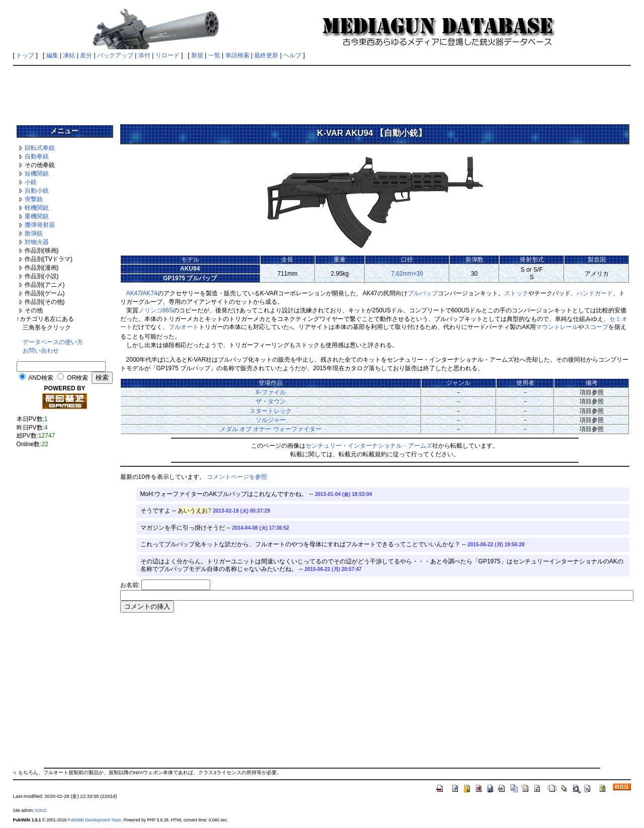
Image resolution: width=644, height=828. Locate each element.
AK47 (134, 293)
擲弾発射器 (40, 225)
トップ (25, 55)
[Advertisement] (322, 92)
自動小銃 (37, 191)
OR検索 (77, 378)
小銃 (31, 182)
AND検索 (41, 378)
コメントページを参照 (237, 477)
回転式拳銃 (40, 148)
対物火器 (37, 242)
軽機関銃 (37, 208)
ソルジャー (271, 420)
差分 (86, 55)
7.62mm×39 (407, 274)
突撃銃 (34, 199)
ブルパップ (423, 293)
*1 (291, 328)
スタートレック (271, 411)
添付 (144, 55)
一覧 (214, 55)
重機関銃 (37, 216)
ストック (516, 293)
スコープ (596, 327)
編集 (52, 55)
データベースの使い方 (53, 342)
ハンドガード (595, 293)
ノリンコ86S (156, 310)
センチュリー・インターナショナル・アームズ (369, 446)
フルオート (184, 327)
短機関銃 (37, 174)
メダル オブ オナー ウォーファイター (271, 429)
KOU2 (41, 810)
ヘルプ (292, 55)
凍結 (69, 55)
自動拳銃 (37, 156)
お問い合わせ (41, 351)
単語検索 (237, 55)
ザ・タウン (271, 401)
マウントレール (557, 327)
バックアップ (115, 55)
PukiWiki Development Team (95, 820)
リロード (168, 55)
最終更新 (266, 55)
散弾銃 (34, 233)
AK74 (150, 293)
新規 (197, 55)
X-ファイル (271, 392)
